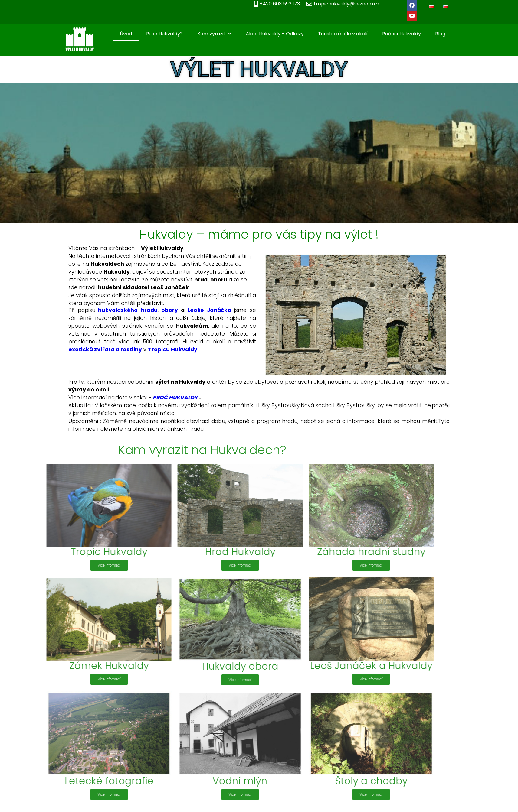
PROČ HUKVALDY (167, 389)
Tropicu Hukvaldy (164, 341)
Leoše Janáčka (201, 302)
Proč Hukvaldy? (172, 25)
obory (161, 302)
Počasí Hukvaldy (409, 25)
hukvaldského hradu (120, 302)
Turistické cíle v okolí (350, 25)
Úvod (133, 25)
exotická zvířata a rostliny (97, 341)
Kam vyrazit (221, 25)
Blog (448, 25)
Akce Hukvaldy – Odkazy (282, 25)
